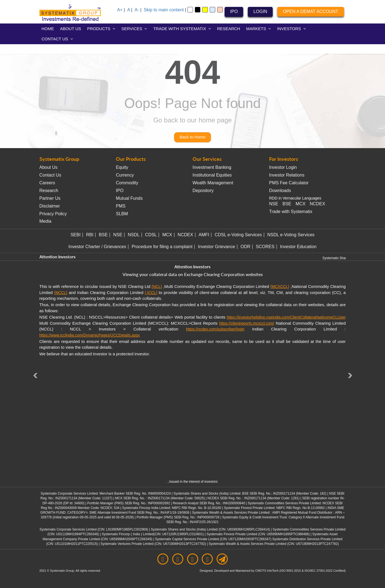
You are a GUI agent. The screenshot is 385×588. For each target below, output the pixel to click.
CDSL (151, 235)
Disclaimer (50, 206)
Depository (203, 191)
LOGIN (260, 11)
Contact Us (50, 175)
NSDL (134, 235)
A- (137, 10)
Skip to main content (164, 10)
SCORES (265, 247)
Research (49, 191)
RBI (90, 235)
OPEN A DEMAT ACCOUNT (310, 11)
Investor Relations (287, 175)
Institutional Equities (212, 175)
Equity (122, 167)
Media (46, 221)
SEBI (75, 235)
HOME (48, 29)
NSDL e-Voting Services (291, 235)
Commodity (127, 183)
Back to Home (192, 137)
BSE (287, 204)
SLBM (122, 214)
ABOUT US (70, 29)
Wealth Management (213, 183)
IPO (234, 11)
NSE (274, 204)
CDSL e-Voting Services (238, 235)
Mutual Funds (129, 198)
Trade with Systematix (291, 212)
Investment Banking (212, 167)
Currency (125, 175)
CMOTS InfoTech (267, 571)
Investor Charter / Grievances (97, 247)
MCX (301, 204)
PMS (121, 206)
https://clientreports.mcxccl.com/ (247, 323)
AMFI (204, 235)
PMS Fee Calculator (289, 183)
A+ (120, 10)
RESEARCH (229, 29)
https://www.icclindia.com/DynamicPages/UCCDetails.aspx (90, 335)
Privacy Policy (53, 214)
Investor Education (298, 247)
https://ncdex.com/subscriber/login (215, 329)
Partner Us (50, 198)
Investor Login (283, 167)
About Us (49, 167)
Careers (47, 183)
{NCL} (157, 287)
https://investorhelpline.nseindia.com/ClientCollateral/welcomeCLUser (286, 317)
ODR (246, 247)
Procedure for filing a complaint (162, 247)
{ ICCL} (151, 293)
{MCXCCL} (280, 287)
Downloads (280, 191)
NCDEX (317, 204)
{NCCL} (61, 293)
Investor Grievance (216, 247)
